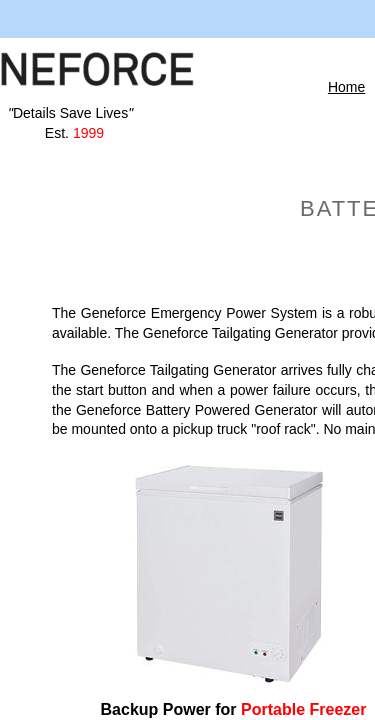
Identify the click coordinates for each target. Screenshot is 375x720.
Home (346, 87)
